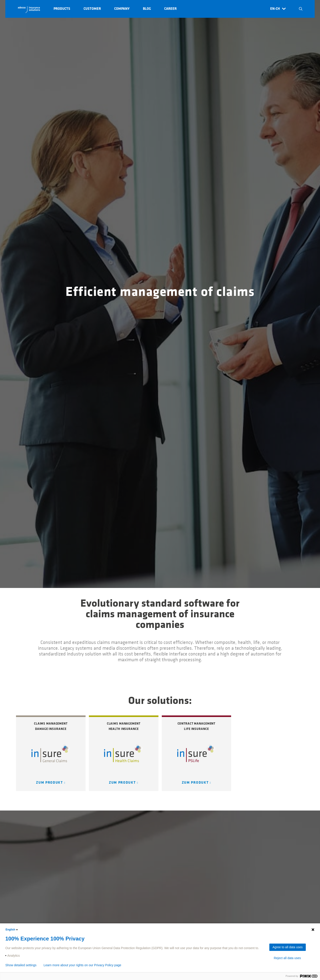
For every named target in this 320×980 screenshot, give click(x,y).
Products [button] (62, 9)
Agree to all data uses (287, 947)
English (12, 930)
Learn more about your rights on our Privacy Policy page (82, 965)
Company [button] (122, 9)
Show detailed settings (21, 965)
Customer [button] (92, 9)
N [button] (301, 9)
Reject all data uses (287, 958)
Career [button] (170, 9)
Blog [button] (147, 9)
